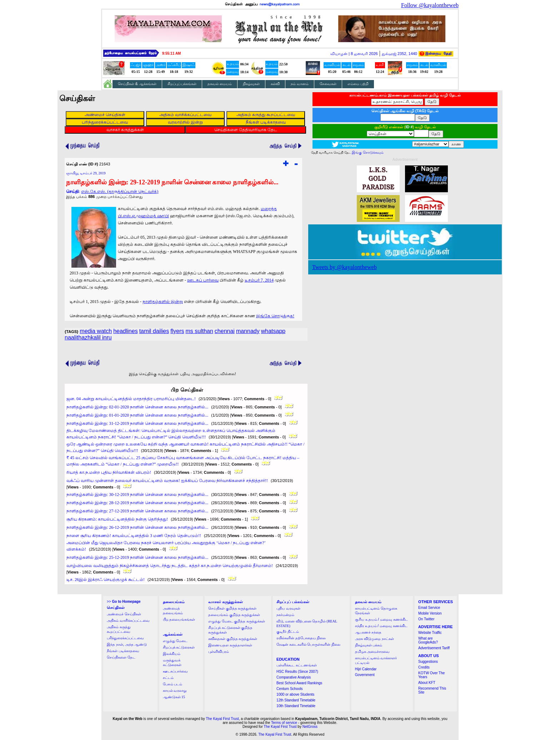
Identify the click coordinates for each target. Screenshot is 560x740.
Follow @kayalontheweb (430, 5)
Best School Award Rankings (299, 683)
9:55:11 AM (171, 53)
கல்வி (275, 84)
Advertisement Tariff (434, 648)
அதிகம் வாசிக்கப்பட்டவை (128, 620)
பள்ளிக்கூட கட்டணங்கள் (297, 665)
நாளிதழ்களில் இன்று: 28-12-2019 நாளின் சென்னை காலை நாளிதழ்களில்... (137, 503)
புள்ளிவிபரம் (219, 652)
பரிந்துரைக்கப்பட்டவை (125, 638)
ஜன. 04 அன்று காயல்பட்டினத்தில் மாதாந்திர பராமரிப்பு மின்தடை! (131, 399)
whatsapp (273, 331)
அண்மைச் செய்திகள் (124, 614)
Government (365, 675)
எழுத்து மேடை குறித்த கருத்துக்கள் (237, 621)
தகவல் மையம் (220, 84)
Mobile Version (430, 613)
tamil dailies (154, 331)
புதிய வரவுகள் (288, 608)
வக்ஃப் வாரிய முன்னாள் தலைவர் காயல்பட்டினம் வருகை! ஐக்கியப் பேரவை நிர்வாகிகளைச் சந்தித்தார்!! (167, 481)
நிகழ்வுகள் (251, 84)
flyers (177, 331)
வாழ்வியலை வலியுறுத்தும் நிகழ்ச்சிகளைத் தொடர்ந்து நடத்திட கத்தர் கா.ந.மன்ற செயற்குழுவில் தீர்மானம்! (170, 566)
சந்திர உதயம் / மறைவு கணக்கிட (381, 626)
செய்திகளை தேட (121, 657)
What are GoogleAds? (428, 640)
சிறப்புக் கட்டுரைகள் (179, 647)
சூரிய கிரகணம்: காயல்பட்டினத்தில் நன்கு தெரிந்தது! (117, 519)
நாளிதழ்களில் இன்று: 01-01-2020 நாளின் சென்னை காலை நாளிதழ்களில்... (137, 415)
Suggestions (428, 662)
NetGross (310, 727)
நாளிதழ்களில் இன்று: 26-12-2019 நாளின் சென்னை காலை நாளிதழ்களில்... (137, 527)
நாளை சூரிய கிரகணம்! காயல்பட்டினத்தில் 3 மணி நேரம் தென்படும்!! (134, 536)
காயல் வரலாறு (175, 691)
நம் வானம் (300, 84)
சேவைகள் (328, 84)
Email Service (429, 608)
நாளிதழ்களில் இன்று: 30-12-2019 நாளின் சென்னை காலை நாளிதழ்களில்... (137, 495)
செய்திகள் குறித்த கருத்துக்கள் (232, 608)
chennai (225, 331)
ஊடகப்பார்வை (175, 671)
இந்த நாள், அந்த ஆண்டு (127, 644)
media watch (96, 331)
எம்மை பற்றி (358, 84)
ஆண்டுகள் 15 (174, 697)
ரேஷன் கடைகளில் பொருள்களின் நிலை (308, 644)
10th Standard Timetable (296, 706)
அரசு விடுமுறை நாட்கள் (374, 639)
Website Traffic (430, 633)
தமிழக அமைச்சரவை (372, 652)
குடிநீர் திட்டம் (288, 632)
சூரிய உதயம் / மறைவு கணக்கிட (381, 619)
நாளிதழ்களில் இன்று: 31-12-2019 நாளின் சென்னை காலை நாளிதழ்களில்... (137, 423)
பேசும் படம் (173, 684)
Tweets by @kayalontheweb (344, 267)
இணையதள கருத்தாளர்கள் (230, 645)
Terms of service (284, 723)
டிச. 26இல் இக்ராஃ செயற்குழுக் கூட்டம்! (106, 580)
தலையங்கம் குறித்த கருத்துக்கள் (234, 615)
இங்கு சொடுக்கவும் (368, 152)
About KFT (427, 683)
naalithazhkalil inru (88, 337)
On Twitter (426, 619)
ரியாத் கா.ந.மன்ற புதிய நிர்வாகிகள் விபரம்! (109, 472)
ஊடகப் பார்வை (203, 280)
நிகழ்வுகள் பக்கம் (369, 645)
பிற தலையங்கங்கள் (179, 619)
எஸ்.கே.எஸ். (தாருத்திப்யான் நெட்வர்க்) (120, 192)
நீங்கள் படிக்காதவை (123, 651)
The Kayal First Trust (222, 719)
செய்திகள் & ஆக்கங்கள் (137, 84)
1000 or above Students (295, 694)
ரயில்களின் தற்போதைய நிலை (301, 638)
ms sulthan (199, 331)
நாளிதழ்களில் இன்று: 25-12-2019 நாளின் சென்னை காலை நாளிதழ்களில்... (137, 557)
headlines (126, 331)
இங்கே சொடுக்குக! (275, 316)
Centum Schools (289, 689)
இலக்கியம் (172, 654)
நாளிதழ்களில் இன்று (163, 302)
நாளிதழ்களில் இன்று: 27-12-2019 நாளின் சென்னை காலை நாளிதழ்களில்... (137, 511)
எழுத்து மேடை (175, 641)
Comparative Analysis (294, 677)
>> (124, 602)
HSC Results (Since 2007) (297, 672)
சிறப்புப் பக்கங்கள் (182, 84)
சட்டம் (168, 678)
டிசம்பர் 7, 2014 (259, 280)
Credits (424, 667)
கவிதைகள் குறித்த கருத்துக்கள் (233, 639)
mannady (248, 331)
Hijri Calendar (366, 669)
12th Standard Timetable (296, 700)
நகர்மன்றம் (285, 615)
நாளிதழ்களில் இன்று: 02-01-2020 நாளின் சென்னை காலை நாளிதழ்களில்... (137, 407)
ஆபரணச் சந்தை (368, 632)
